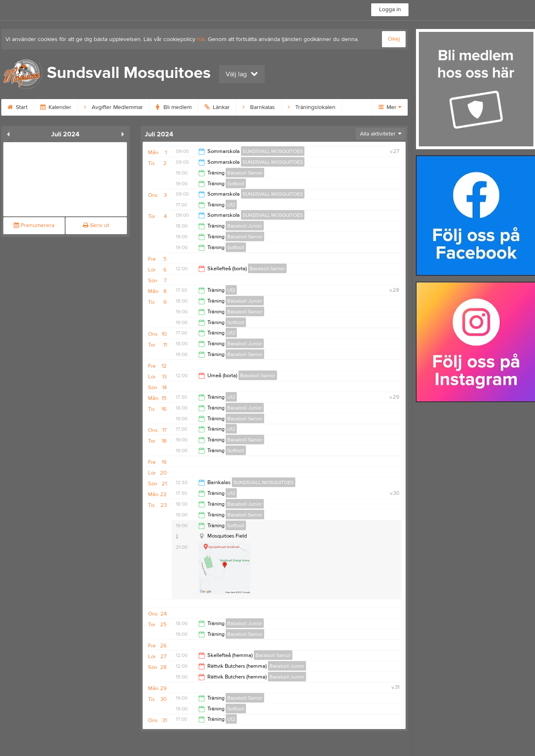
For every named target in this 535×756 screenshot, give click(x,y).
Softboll (236, 184)
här (201, 39)
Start (17, 107)
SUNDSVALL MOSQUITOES (273, 151)
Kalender (56, 107)
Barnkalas (259, 107)
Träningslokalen (312, 107)
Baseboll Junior (245, 226)
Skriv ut (96, 225)
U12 (231, 205)
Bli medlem (174, 107)
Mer (390, 107)
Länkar (217, 107)
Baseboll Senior (245, 173)
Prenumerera (34, 225)
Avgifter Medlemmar (114, 107)
